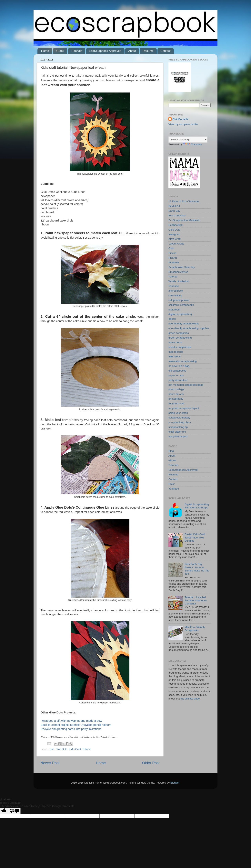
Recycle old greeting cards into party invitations (71, 729)
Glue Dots (62, 749)
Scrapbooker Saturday (182, 267)
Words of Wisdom (179, 281)
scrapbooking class (180, 422)
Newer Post (50, 763)
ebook (172, 319)
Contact (166, 51)
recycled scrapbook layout (184, 408)
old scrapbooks (177, 371)
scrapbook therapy (179, 418)
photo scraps (176, 394)
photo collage (176, 389)
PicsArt (173, 258)
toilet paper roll (177, 432)
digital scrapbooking (180, 314)
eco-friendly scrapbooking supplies (189, 328)
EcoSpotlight (176, 225)
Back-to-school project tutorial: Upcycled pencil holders (76, 725)
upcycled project (178, 436)
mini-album (175, 357)
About (132, 51)
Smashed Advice (178, 272)
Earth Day (174, 211)
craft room (174, 310)
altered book (176, 291)
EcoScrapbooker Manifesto (184, 220)
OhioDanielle (181, 119)
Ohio (171, 248)
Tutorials (77, 51)
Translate (193, 144)
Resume (148, 51)
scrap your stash (178, 413)
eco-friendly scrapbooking (184, 324)
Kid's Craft (75, 749)
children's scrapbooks (181, 305)
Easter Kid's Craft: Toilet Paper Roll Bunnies (195, 537)
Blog (171, 451)
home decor (175, 342)
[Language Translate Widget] (188, 140)
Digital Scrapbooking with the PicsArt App (197, 506)
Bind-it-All (174, 206)
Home (45, 51)
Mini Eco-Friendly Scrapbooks (195, 629)
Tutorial (87, 749)
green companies (179, 333)
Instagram (174, 234)
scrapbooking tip (178, 427)
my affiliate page (190, 699)
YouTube (174, 286)
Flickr (172, 484)
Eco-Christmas (177, 216)
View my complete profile (183, 124)
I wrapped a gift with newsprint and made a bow (71, 721)
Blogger (175, 783)
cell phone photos (179, 300)
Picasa (172, 253)
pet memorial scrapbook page (186, 385)
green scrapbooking (180, 338)
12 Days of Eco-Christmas (184, 201)
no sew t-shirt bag (179, 366)
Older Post (151, 763)
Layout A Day (176, 244)
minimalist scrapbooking (183, 361)
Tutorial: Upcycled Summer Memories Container (196, 600)
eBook (60, 51)
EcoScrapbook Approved (105, 51)
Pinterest (174, 262)
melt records (176, 352)
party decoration (178, 380)
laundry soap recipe (180, 347)
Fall (52, 749)
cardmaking (175, 295)
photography (176, 399)
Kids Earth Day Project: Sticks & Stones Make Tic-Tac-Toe (197, 569)
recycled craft (176, 403)
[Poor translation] (14, 811)
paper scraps (176, 375)
